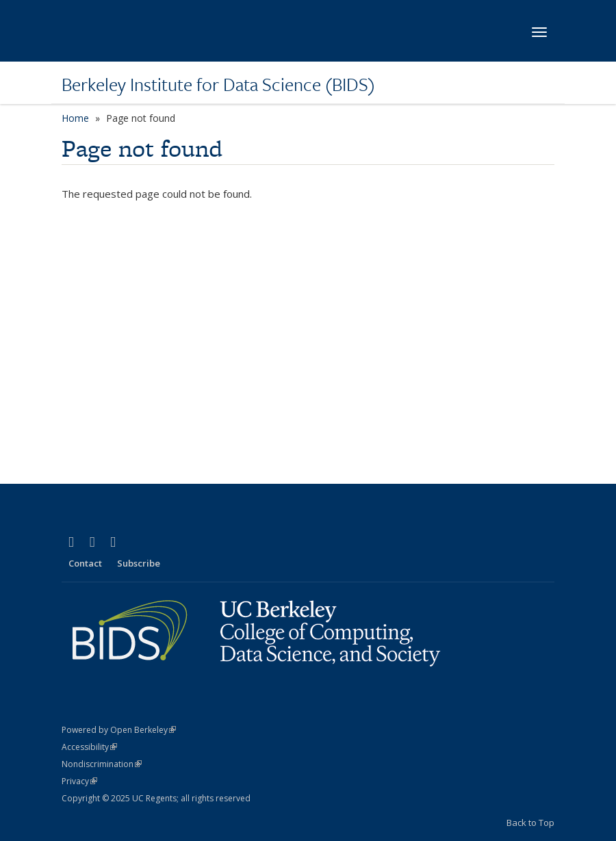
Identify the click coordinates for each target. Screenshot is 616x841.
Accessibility (89, 747)
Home (75, 118)
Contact (85, 563)
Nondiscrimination (102, 764)
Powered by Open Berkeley (119, 730)
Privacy (79, 781)
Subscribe (139, 563)
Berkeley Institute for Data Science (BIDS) (218, 84)
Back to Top (530, 823)
